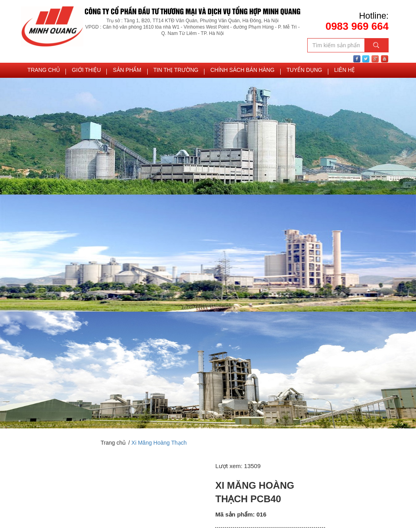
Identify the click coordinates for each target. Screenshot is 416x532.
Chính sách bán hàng (233, 72)
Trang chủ (43, 72)
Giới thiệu (84, 72)
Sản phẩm (123, 72)
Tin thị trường (170, 72)
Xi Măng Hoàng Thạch (159, 445)
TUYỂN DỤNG (293, 72)
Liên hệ (332, 72)
